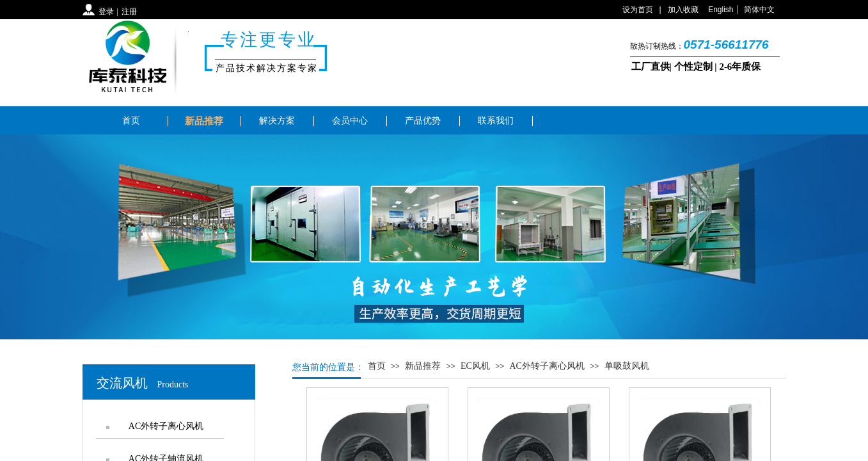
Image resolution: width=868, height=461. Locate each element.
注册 (129, 12)
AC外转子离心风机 (547, 366)
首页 (131, 121)
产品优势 (423, 121)
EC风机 (475, 366)
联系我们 (496, 121)
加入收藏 (683, 10)
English (721, 10)
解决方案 (277, 121)
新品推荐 (204, 121)
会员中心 (350, 121)
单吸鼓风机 (627, 366)
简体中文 (759, 10)
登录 (106, 12)
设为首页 (638, 10)
